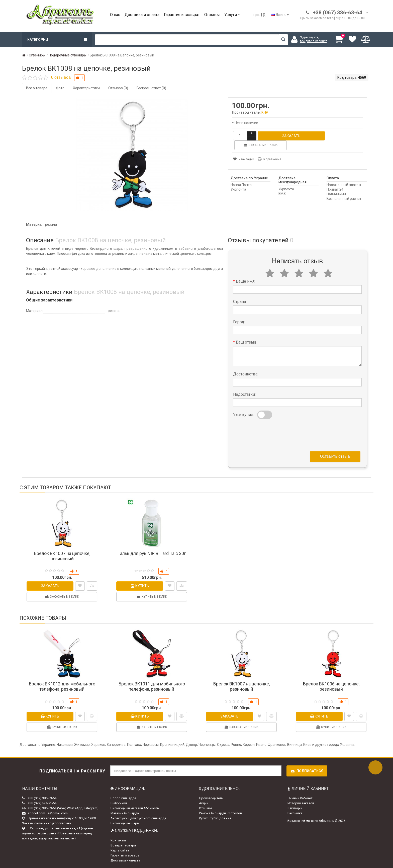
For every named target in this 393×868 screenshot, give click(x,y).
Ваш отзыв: (247, 342)
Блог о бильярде (123, 798)
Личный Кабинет (300, 798)
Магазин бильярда (125, 813)
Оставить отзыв (335, 456)
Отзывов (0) (118, 88)
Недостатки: (244, 394)
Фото (60, 88)
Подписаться (307, 771)
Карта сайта (120, 850)
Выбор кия (119, 803)
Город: (239, 322)
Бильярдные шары (125, 823)
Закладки (295, 808)
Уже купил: (243, 415)
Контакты (118, 840)
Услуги (232, 15)
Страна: (240, 302)
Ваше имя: (245, 281)
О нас (115, 15)
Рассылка (295, 813)
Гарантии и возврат (126, 855)
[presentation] (271, 434)
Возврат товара (123, 845)
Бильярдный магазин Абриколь (135, 808)
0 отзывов (61, 77)
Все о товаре (37, 88)
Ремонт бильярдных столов (221, 813)
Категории (57, 40)
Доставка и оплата (142, 15)
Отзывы (212, 15)
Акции (204, 803)
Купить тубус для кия (215, 818)
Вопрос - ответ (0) (151, 88)
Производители (211, 798)
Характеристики (86, 88)
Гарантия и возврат (182, 15)
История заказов (301, 803)
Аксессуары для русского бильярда (138, 818)
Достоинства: (246, 374)
